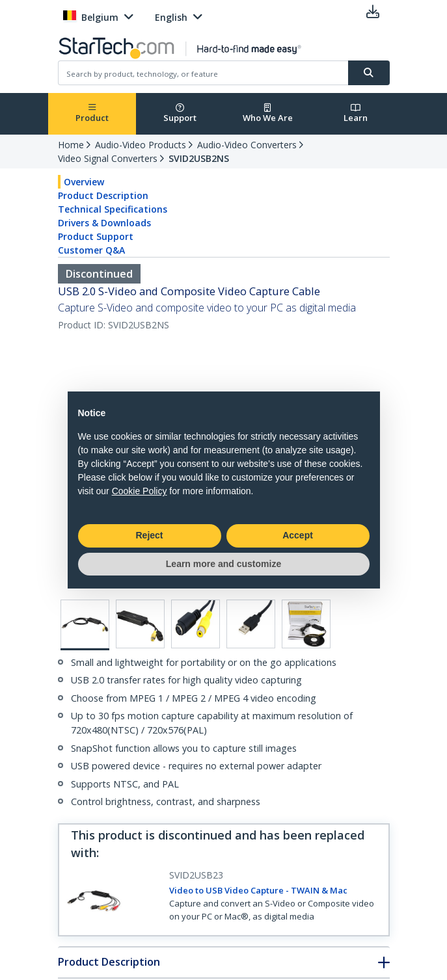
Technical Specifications (113, 209)
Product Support (96, 236)
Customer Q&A (91, 250)
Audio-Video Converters (247, 145)
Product (92, 113)
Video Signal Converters (108, 158)
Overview (84, 182)
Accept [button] (298, 535)
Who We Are (268, 113)
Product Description (103, 195)
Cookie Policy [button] (140, 491)
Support (180, 113)
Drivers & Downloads (104, 223)
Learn (356, 113)
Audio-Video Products (141, 145)
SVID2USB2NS (199, 158)
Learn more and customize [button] (223, 564)
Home (71, 145)
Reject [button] (149, 535)
